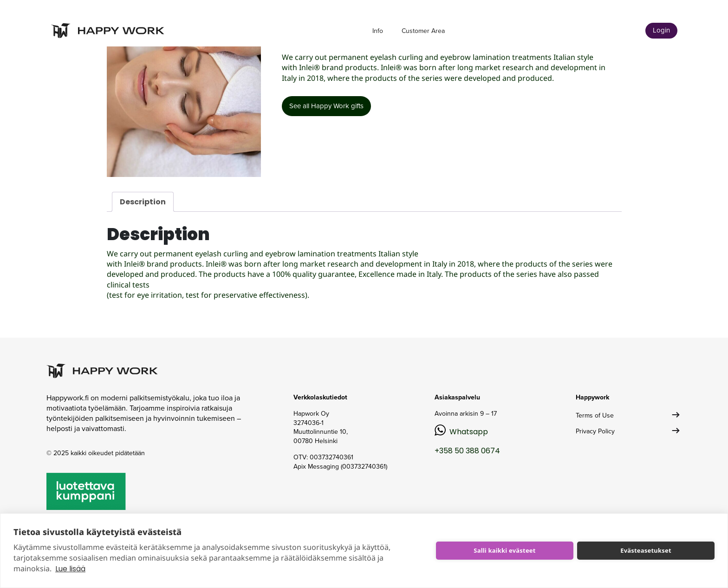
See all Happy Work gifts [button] (326, 106)
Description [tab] (143, 202)
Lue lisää (70, 569)
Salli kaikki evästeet (504, 550)
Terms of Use (595, 415)
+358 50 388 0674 (467, 451)
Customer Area (423, 31)
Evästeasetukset (646, 550)
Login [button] (661, 30)
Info (378, 31)
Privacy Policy (595, 431)
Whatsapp (469, 432)
